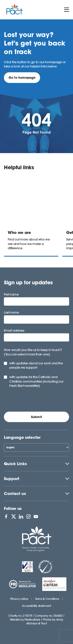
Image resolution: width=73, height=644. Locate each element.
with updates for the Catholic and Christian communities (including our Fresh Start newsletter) (36, 381)
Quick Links (15, 464)
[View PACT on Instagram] (28, 516)
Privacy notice (19, 599)
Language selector (22, 437)
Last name (11, 312)
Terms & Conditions (47, 599)
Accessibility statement (36, 606)
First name (11, 294)
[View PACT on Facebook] (6, 516)
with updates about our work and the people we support (36, 365)
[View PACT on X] (14, 516)
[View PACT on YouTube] (36, 516)
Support (12, 479)
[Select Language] (36, 447)
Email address (14, 330)
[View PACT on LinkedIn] (21, 516)
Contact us (15, 494)
